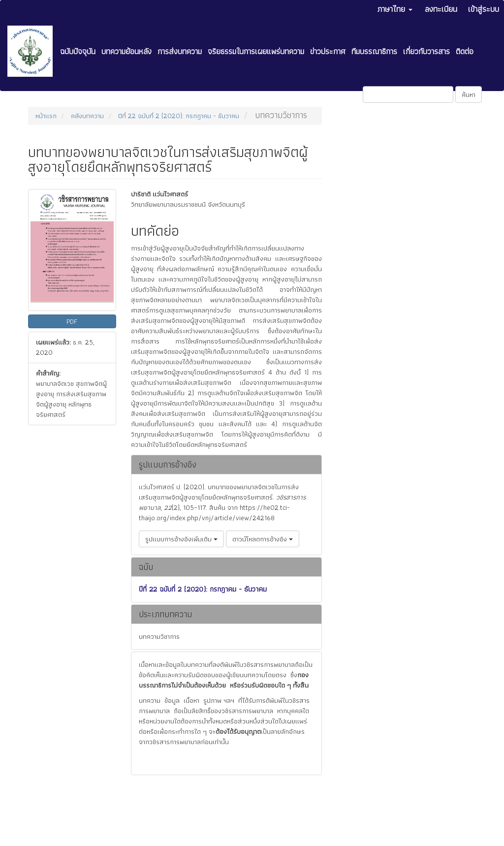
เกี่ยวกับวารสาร (426, 51)
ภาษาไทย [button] (395, 9)
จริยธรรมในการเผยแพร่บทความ (256, 51)
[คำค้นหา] (408, 94)
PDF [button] (72, 321)
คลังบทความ (87, 116)
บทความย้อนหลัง (126, 51)
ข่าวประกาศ (328, 51)
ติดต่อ (465, 51)
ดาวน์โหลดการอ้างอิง (263, 539)
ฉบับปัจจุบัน (78, 51)
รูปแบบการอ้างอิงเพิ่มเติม (181, 539)
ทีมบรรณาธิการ (374, 51)
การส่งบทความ (180, 51)
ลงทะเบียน (441, 9)
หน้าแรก (46, 116)
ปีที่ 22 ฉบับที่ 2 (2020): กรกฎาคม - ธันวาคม (179, 116)
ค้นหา (469, 94)
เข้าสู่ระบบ (484, 9)
